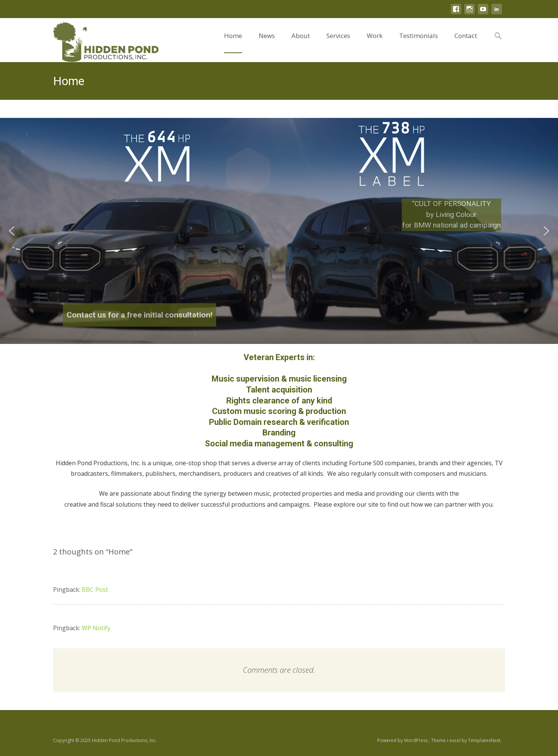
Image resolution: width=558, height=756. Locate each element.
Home (233, 42)
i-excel (454, 740)
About (301, 42)
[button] (12, 231)
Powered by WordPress (403, 740)
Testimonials (418, 42)
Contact (466, 42)
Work (375, 42)
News (267, 42)
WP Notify (96, 628)
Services (338, 42)
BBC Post (95, 590)
